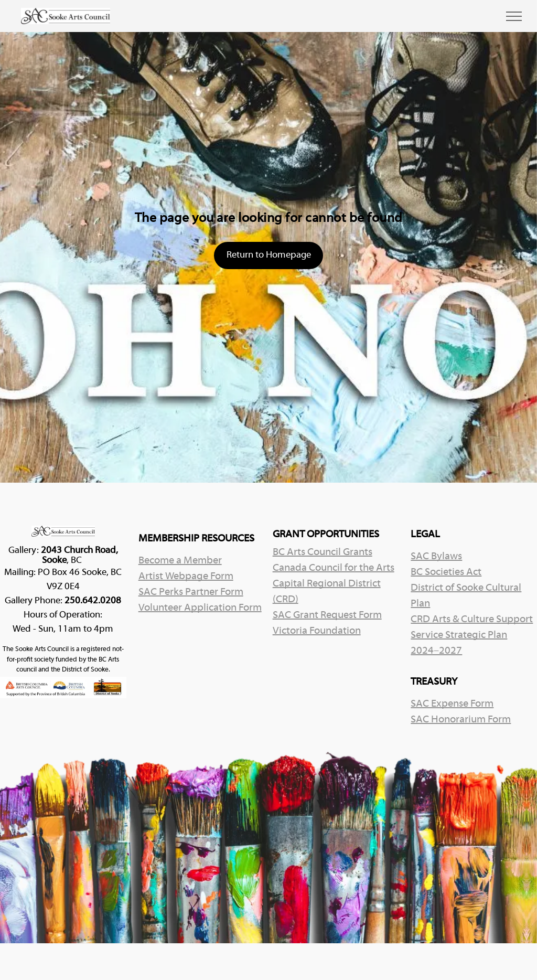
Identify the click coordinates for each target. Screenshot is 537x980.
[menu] (514, 16)
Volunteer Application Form (200, 608)
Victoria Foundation (317, 631)
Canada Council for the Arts (334, 568)
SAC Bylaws (436, 557)
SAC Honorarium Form (461, 720)
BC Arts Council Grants (323, 552)
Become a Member (180, 561)
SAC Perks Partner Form (191, 592)
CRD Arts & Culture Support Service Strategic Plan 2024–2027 (472, 635)
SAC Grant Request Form (327, 615)
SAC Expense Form (452, 704)
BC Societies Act (446, 572)
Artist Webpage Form (186, 577)
